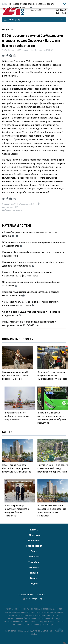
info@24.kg (37, 599)
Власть (34, 530)
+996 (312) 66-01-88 (38, 595)
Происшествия (34, 546)
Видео (34, 583)
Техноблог (34, 562)
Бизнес (34, 578)
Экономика (34, 540)
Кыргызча (34, 567)
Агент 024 (34, 557)
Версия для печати (12, 210)
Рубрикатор (12, 20)
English (34, 573)
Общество (8, 30)
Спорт (34, 551)
